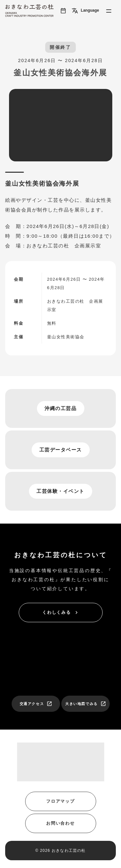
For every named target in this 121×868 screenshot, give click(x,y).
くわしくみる (61, 613)
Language (85, 11)
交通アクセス (36, 704)
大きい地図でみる (86, 704)
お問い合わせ (61, 823)
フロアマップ (61, 801)
